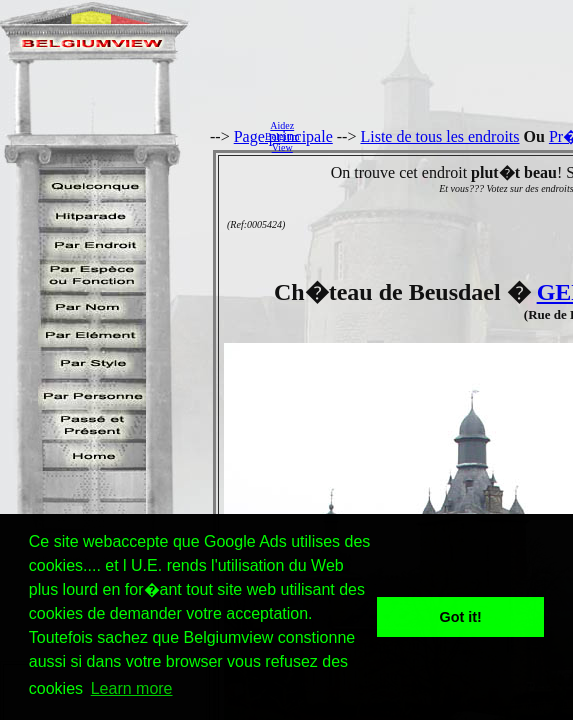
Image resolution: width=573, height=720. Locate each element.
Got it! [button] (461, 617)
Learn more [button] (132, 688)
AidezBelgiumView (282, 136)
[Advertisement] (441, 136)
